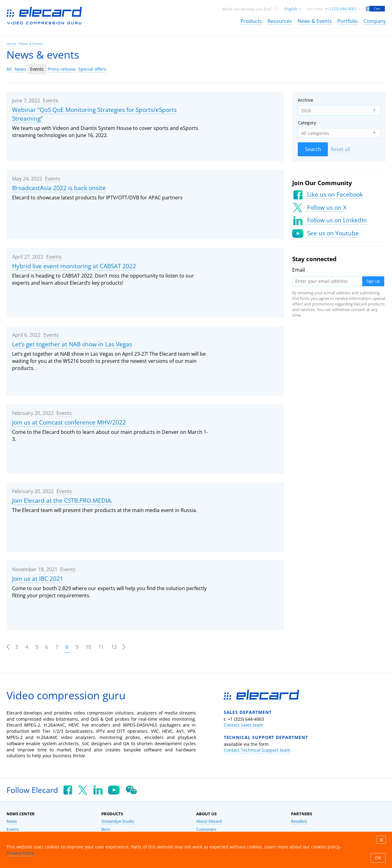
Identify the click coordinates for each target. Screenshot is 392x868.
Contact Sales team (244, 725)
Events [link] (13, 829)
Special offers (92, 69)
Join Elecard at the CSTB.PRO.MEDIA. (62, 501)
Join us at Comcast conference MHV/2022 (69, 422)
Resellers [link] (299, 821)
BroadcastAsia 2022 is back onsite (59, 188)
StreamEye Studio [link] (118, 821)
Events (37, 69)
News (20, 69)
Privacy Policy (20, 853)
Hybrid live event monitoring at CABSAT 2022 (74, 266)
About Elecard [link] (209, 821)
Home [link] (11, 44)
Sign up (373, 281)
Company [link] (375, 21)
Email (299, 270)
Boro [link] (106, 829)
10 (88, 647)
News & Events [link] (315, 21)
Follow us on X (326, 207)
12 (114, 647)
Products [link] (251, 21)
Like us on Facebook (334, 194)
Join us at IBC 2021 (38, 579)
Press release (62, 69)
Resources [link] (280, 21)
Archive (306, 100)
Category (307, 123)
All (9, 69)
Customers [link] (206, 829)
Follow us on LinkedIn (336, 220)
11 (101, 647)
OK (378, 858)
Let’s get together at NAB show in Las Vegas (72, 344)
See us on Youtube (332, 233)
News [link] (12, 821)
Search (313, 149)
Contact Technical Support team (257, 750)
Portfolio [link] (348, 21)
